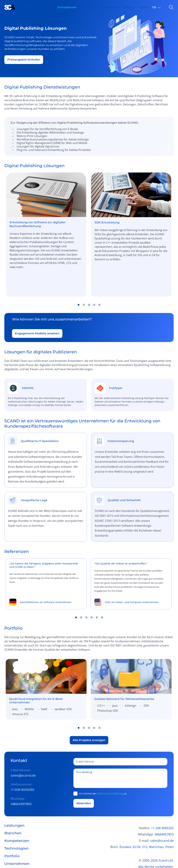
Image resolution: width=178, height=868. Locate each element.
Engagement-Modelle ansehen (37, 310)
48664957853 (21, 781)
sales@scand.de (23, 753)
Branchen (48, 7)
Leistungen (31, 7)
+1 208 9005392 (22, 767)
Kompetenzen (67, 7)
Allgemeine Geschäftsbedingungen (148, 856)
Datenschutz (165, 850)
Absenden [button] (84, 780)
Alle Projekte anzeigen (89, 717)
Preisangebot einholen (24, 60)
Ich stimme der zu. (103, 771)
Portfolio (129, 7)
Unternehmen (111, 7)
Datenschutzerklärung (110, 771)
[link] (46, 666)
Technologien (89, 7)
